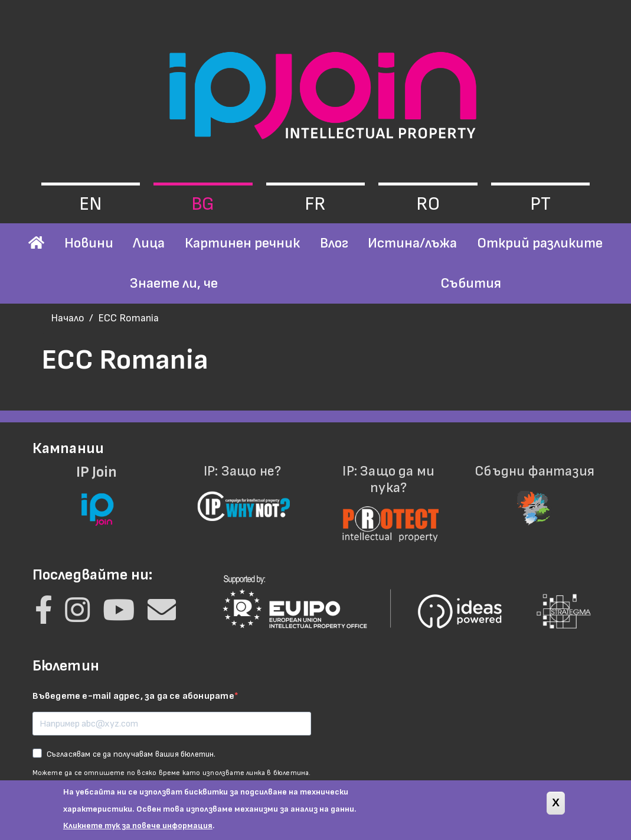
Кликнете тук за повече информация (138, 831)
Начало (68, 318)
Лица (149, 243)
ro (428, 204)
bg (203, 204)
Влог (334, 243)
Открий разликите (540, 243)
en (90, 204)
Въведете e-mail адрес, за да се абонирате (133, 696)
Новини (89, 243)
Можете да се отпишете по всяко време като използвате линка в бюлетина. (172, 773)
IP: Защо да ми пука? (389, 496)
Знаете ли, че (174, 283)
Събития (471, 283)
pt (540, 204)
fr (315, 204)
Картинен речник (242, 243)
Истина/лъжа (412, 243)
